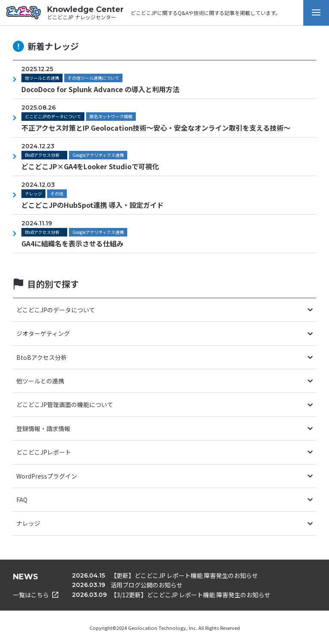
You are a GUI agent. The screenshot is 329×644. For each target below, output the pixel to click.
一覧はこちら (36, 595)
